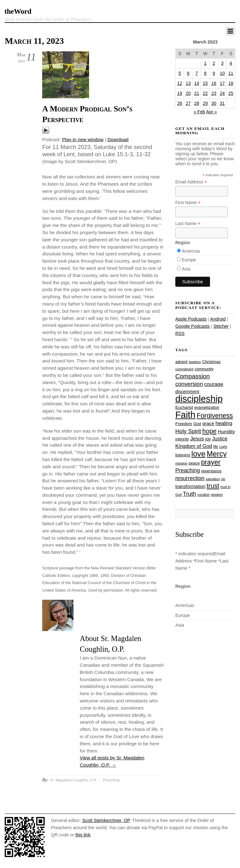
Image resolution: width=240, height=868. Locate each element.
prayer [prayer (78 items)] (211, 462)
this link (83, 835)
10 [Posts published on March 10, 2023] (222, 73)
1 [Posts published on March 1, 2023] (205, 63)
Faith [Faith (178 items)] (185, 415)
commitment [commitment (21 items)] (184, 369)
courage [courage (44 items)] (214, 384)
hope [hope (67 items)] (209, 431)
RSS (180, 333)
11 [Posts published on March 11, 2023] (231, 73)
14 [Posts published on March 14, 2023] (197, 83)
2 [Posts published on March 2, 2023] (214, 63)
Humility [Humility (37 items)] (226, 431)
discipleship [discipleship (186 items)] (199, 399)
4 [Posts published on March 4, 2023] (231, 63)
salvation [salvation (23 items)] (213, 479)
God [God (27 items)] (197, 424)
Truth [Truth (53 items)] (189, 494)
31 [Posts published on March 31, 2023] (222, 103)
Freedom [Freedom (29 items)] (184, 424)
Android (218, 319)
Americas (191, 251)
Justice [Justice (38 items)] (220, 439)
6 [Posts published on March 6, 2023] (188, 73)
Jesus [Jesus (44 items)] (197, 439)
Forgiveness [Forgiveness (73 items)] (215, 416)
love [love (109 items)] (198, 454)
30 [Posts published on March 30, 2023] (214, 103)
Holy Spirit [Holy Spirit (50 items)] (188, 431)
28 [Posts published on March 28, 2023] (197, 103)
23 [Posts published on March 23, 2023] (214, 93)
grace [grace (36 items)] (208, 423)
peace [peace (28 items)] (194, 463)
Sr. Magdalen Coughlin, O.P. (73, 780)
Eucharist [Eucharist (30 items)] (184, 407)
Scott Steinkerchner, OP (106, 820)
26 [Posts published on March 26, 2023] (180, 103)
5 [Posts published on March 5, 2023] (180, 73)
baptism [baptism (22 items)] (195, 362)
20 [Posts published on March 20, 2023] (188, 93)
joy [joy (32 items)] (208, 439)
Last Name (188, 224)
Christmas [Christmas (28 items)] (211, 362)
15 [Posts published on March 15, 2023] (205, 83)
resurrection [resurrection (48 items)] (190, 478)
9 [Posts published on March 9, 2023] (214, 73)
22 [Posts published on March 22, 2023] (205, 93)
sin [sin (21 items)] (223, 479)
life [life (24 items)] (216, 447)
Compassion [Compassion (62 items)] (192, 376)
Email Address (191, 182)
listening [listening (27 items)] (183, 455)
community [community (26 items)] (204, 369)
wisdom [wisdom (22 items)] (217, 495)
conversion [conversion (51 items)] (189, 384)
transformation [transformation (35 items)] (190, 486)
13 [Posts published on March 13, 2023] (188, 83)
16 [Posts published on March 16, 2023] (214, 83)
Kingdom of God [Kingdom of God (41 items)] (194, 446)
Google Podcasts (192, 326)
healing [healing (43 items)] (224, 423)
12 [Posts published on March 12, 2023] (180, 83)
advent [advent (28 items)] (181, 362)
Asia (186, 269)
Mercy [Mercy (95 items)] (217, 454)
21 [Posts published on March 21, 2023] (197, 93)
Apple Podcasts (191, 319)
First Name (188, 203)
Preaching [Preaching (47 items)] (188, 470)
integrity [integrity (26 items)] (182, 439)
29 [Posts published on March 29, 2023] (205, 103)
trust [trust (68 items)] (213, 486)
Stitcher (221, 326)
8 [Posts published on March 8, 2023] (205, 73)
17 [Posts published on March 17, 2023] (222, 83)
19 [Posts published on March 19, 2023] (180, 93)
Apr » (212, 112)
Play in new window (83, 139)
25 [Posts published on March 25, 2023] (231, 93)
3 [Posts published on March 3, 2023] (222, 63)
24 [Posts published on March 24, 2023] (222, 93)
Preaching (111, 780)
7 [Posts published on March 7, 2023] (197, 73)
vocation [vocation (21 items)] (204, 495)
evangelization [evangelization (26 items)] (207, 408)
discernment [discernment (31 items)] (187, 392)
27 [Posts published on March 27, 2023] (188, 103)
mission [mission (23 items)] (181, 463)
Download (118, 139)
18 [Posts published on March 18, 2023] (231, 83)
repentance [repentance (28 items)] (211, 471)
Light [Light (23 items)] (223, 447)
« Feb (199, 112)
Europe (189, 260)
